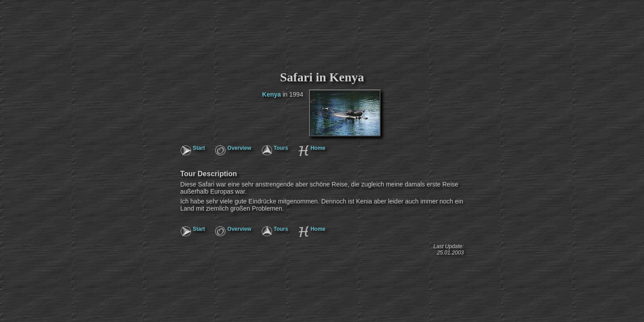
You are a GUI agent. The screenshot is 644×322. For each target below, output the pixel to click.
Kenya (271, 94)
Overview (239, 148)
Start (199, 148)
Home (318, 148)
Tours (281, 148)
